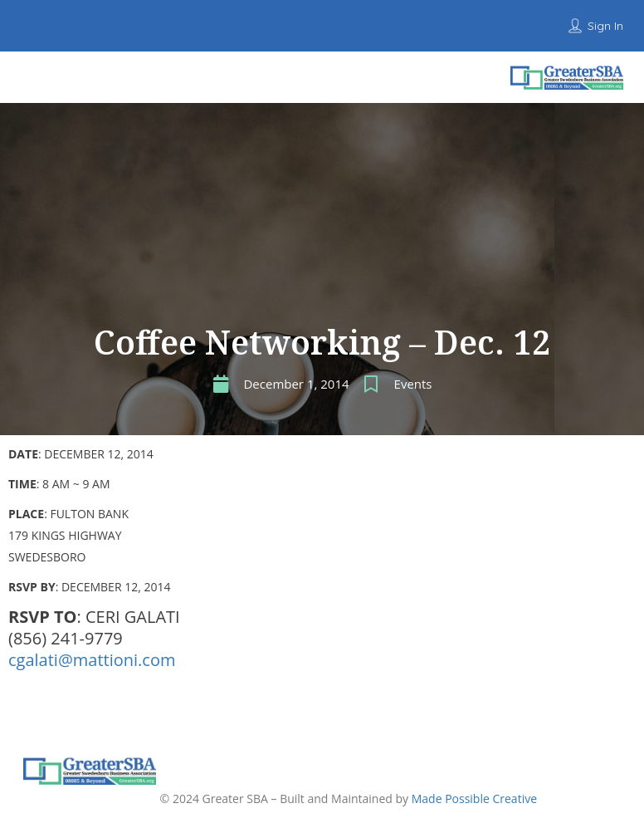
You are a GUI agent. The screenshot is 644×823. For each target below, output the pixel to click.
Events (413, 384)
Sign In (605, 26)
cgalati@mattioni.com (92, 660)
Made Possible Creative (474, 799)
